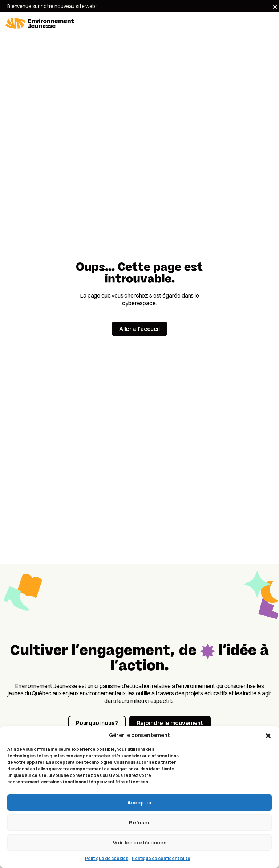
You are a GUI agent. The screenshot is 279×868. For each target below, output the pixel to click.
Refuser (139, 822)
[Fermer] (275, 7)
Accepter (140, 803)
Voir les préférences (139, 842)
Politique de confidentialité (161, 858)
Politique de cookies (107, 858)
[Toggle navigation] (269, 24)
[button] (268, 735)
